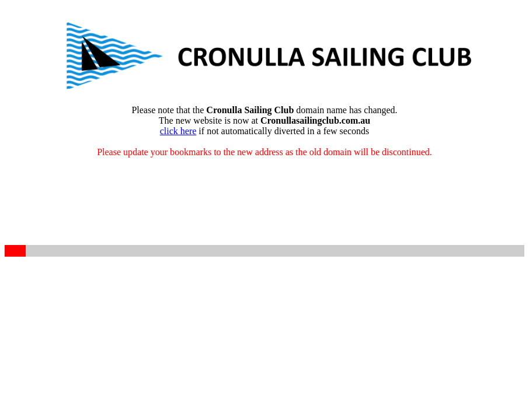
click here (178, 131)
